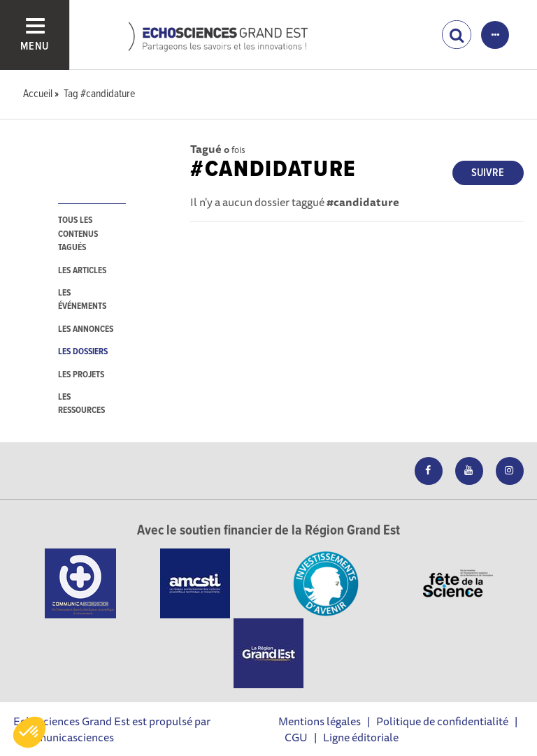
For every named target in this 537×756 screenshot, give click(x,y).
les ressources (81, 404)
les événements (82, 300)
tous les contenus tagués (78, 234)
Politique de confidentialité (442, 721)
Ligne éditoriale (361, 737)
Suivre (488, 173)
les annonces (86, 329)
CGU (296, 737)
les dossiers (83, 352)
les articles (82, 271)
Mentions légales (320, 721)
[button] (29, 732)
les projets (81, 375)
